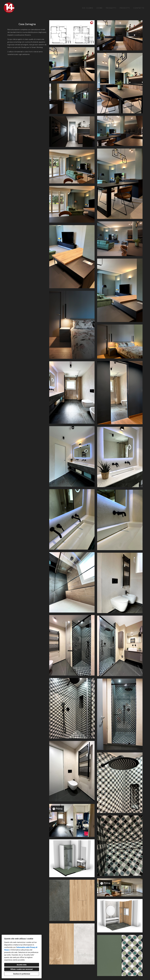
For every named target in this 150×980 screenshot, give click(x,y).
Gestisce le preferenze (22, 974)
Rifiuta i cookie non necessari (22, 969)
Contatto (139, 8)
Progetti (111, 8)
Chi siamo (88, 8)
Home (100, 8)
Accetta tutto (22, 965)
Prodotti (125, 8)
